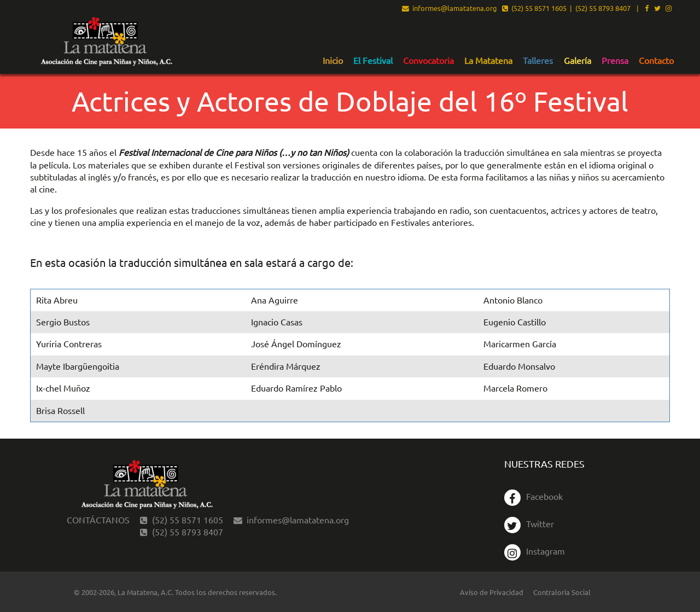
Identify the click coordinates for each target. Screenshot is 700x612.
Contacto (656, 61)
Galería (577, 61)
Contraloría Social (562, 592)
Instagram (535, 551)
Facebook (533, 496)
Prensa (615, 61)
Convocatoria (428, 61)
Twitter (529, 523)
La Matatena (488, 61)
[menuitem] (333, 60)
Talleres (538, 61)
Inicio (333, 61)
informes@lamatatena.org (450, 9)
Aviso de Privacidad (492, 592)
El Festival (373, 61)
